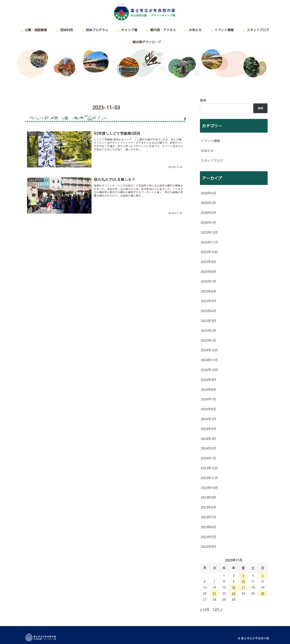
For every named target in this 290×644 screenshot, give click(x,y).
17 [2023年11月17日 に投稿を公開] (243, 587)
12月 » (218, 609)
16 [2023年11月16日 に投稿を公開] (234, 587)
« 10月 (205, 609)
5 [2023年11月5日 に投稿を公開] (263, 575)
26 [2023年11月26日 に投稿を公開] (263, 593)
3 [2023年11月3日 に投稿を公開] (243, 575)
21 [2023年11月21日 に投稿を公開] (214, 593)
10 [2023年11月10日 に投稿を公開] (243, 581)
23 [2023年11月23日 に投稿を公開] (234, 593)
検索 (203, 100)
